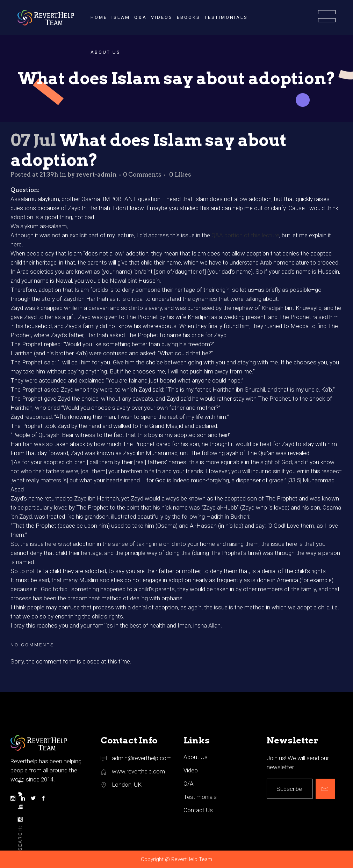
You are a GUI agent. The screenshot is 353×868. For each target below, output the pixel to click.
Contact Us (198, 810)
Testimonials (200, 797)
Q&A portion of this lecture (245, 235)
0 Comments (142, 175)
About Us (196, 757)
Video (191, 770)
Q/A (189, 784)
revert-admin (96, 175)
